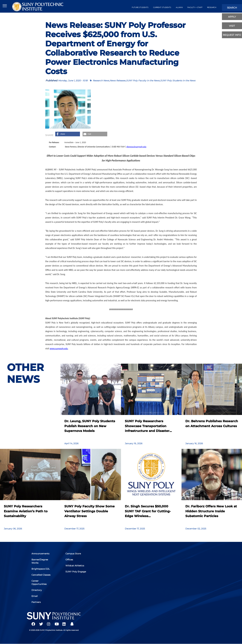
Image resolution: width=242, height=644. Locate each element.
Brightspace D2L (41, 569)
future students (140, 7)
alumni (179, 7)
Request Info (232, 35)
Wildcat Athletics (75, 566)
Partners (36, 602)
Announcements (40, 554)
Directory (37, 590)
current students (162, 7)
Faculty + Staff (195, 7)
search (232, 8)
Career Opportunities (39, 582)
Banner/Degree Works (40, 561)
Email (35, 596)
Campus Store (73, 554)
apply (232, 17)
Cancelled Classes (41, 575)
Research (212, 7)
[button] (68, 134)
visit (232, 26)
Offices (69, 560)
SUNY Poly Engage (76, 572)
